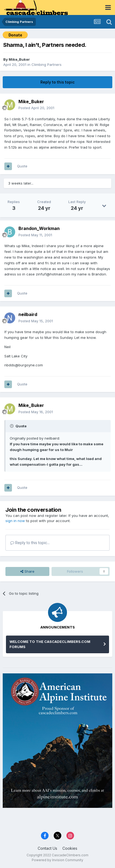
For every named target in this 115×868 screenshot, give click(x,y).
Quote (22, 166)
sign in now (15, 521)
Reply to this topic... (30, 543)
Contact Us (47, 848)
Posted (36, 108)
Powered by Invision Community (58, 860)
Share (27, 571)
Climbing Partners (47, 65)
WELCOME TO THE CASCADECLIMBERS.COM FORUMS (50, 644)
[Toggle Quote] (12, 426)
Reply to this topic (58, 82)
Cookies (70, 848)
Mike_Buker (19, 59)
